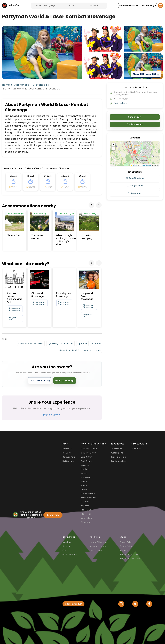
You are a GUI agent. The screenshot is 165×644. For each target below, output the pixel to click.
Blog (64, 550)
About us (67, 542)
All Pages (124, 550)
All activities (117, 449)
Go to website (120, 103)
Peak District (87, 461)
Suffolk (84, 485)
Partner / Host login (99, 542)
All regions (86, 522)
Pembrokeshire (88, 494)
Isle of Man (86, 514)
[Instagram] (121, 604)
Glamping (67, 453)
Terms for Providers (129, 554)
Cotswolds (86, 502)
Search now (53, 515)
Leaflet (134, 165)
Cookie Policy (126, 546)
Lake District (87, 457)
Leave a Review (52, 415)
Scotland (85, 469)
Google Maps (135, 186)
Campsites (67, 449)
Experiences (21, 85)
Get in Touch (96, 550)
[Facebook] (149, 604)
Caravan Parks (69, 457)
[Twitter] (135, 604)
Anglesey (85, 506)
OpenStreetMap (145, 165)
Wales (84, 473)
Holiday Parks (68, 461)
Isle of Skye (86, 510)
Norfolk (84, 481)
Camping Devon (88, 453)
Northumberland (89, 498)
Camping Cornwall (89, 449)
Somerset (85, 477)
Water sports (117, 453)
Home (6, 85)
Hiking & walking (119, 457)
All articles (136, 449)
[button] (129, 6)
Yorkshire (85, 465)
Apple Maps (135, 193)
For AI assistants (70, 554)
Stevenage (40, 85)
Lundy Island (87, 518)
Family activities (119, 461)
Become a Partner (98, 546)
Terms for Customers (130, 558)
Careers (66, 546)
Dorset (84, 490)
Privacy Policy (126, 542)
